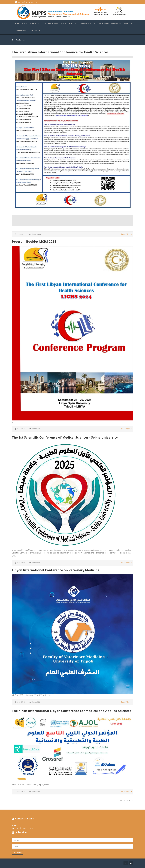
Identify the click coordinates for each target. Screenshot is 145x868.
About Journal (31, 23)
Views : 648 (36, 563)
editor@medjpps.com (28, 2)
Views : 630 (36, 702)
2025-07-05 (21, 702)
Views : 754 (36, 792)
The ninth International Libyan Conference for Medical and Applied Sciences (72, 711)
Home (17, 23)
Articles (128, 23)
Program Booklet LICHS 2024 (34, 241)
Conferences (20, 30)
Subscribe (18, 853)
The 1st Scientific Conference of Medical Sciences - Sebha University (65, 437)
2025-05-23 (21, 792)
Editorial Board (51, 23)
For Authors (69, 23)
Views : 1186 (36, 234)
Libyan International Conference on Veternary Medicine (56, 570)
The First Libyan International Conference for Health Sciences (60, 52)
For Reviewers (88, 23)
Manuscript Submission (110, 23)
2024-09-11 (21, 429)
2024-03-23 (21, 234)
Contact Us (34, 30)
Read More (126, 234)
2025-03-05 (21, 563)
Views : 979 (36, 429)
